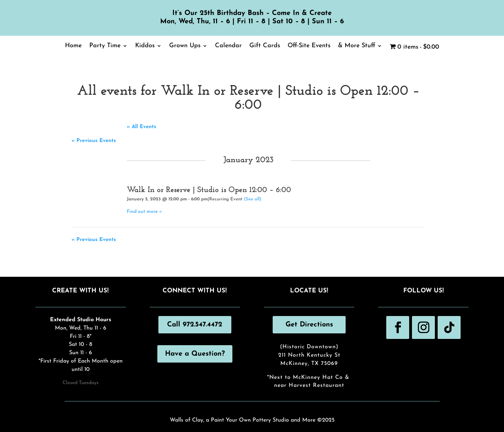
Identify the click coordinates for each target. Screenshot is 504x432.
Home (73, 46)
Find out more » (144, 212)
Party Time (105, 46)
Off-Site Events (309, 46)
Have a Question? (195, 354)
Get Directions (309, 325)
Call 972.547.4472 (195, 325)
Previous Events (94, 141)
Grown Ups (185, 46)
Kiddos (145, 46)
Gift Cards (265, 46)
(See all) (253, 199)
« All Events (142, 127)
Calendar (228, 46)
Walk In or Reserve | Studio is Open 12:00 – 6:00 (209, 190)
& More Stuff (357, 46)
